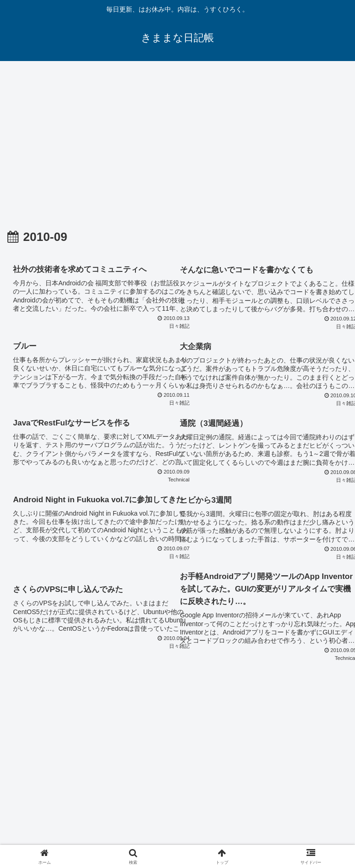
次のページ (177, 724)
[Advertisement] (177, 137)
